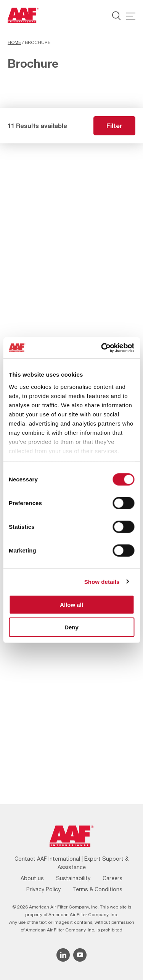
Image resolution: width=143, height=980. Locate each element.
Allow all (71, 605)
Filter (114, 126)
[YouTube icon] (80, 955)
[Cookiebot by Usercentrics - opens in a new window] (102, 348)
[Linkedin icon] (63, 955)
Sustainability (73, 878)
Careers (112, 878)
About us (32, 878)
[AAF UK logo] (23, 15)
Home (14, 42)
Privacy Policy (43, 889)
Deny (71, 627)
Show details (102, 581)
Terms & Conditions (98, 889)
